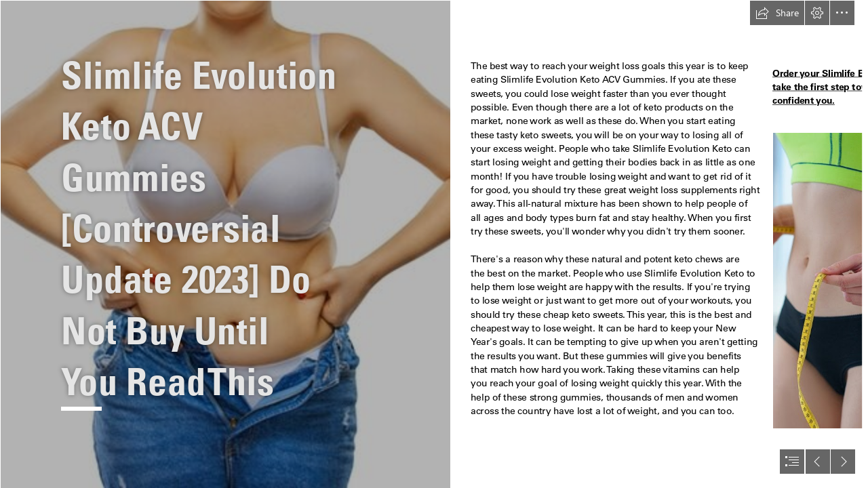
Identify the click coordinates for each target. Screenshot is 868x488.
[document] (434, 244)
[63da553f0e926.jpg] (225, 244)
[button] (777, 13)
